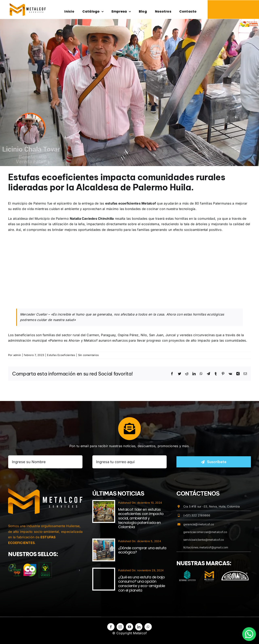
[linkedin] (139, 627)
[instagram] (120, 627)
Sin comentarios (89, 355)
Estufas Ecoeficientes (61, 355)
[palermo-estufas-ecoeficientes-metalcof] (129, 93)
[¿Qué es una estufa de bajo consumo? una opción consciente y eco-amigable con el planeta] (104, 571)
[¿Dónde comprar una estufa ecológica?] (104, 542)
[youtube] (129, 627)
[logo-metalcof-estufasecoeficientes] (28, 5)
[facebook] (111, 627)
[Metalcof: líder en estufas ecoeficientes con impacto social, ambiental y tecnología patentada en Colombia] (104, 504)
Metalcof (91, 340)
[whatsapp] (148, 627)
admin (17, 355)
